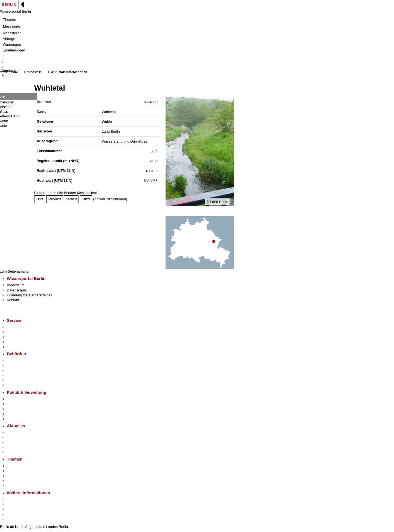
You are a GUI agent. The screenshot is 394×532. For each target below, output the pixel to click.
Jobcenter (15, 380)
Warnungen (12, 44)
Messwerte (12, 26)
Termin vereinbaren (22, 332)
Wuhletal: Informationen (69, 72)
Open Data (15, 414)
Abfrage (9, 39)
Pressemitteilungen (22, 433)
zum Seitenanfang (14, 271)
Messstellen (12, 33)
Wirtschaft (15, 509)
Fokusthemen (18, 466)
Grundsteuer (17, 486)
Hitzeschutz (16, 452)
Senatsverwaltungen (23, 365)
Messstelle (34, 72)
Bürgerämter (17, 375)
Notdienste (15, 342)
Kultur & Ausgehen (22, 499)
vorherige (55, 199)
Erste (40, 199)
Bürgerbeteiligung (21, 409)
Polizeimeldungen (21, 437)
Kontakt (13, 300)
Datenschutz (17, 290)
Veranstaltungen (20, 442)
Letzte (86, 199)
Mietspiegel (16, 481)
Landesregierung (20, 399)
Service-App (17, 327)
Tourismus (15, 504)
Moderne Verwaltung (23, 476)
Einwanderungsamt (22, 385)
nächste (71, 199)
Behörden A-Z (18, 361)
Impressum (16, 285)
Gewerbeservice (20, 347)
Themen (10, 20)
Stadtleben (15, 514)
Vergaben (15, 419)
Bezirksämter (17, 370)
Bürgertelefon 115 (21, 337)
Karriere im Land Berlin (25, 404)
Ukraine (13, 447)
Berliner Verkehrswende (26, 471)
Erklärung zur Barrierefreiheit (30, 295)
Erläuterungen (14, 50)
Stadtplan (14, 519)
